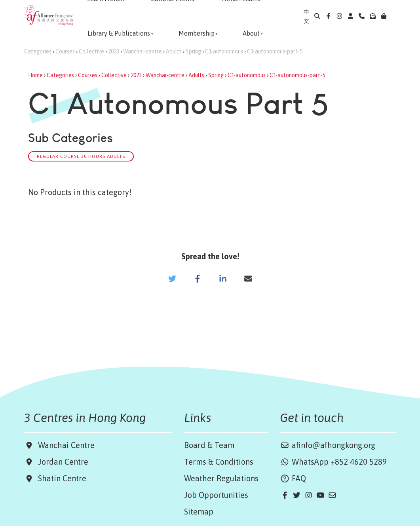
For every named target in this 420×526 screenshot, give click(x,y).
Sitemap (199, 512)
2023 (114, 51)
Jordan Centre (61, 462)
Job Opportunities (216, 495)
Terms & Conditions (219, 462)
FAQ (293, 478)
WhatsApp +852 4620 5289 (333, 462)
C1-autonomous (224, 51)
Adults (174, 51)
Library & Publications (119, 33)
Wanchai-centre (143, 51)
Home (35, 75)
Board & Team (209, 445)
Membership (197, 33)
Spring (193, 51)
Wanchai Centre (67, 445)
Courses (65, 51)
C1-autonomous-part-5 (275, 51)
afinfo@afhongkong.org (328, 445)
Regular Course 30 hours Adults (81, 156)
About (251, 33)
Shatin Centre (60, 478)
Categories (38, 51)
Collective (91, 51)
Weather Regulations (221, 478)
